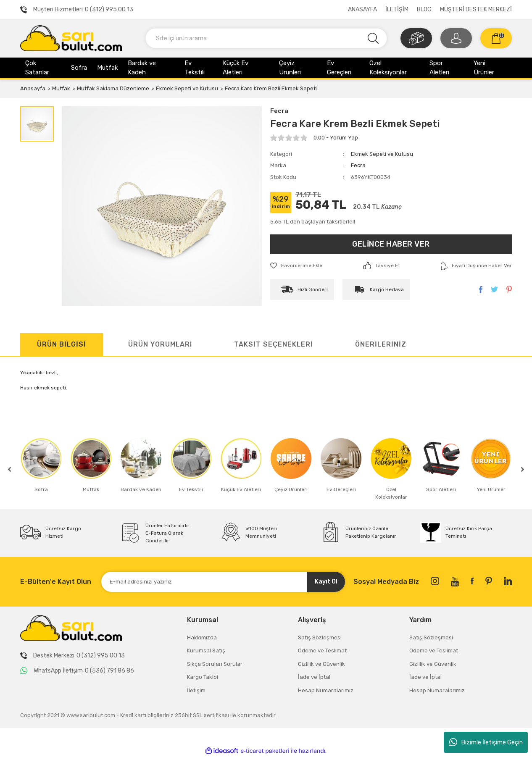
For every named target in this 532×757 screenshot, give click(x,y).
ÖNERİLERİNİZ (381, 344)
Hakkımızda (202, 637)
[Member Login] (456, 38)
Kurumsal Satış (206, 651)
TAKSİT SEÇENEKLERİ (274, 344)
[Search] (266, 38)
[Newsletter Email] (223, 582)
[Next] (523, 469)
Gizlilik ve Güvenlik (321, 664)
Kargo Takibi (203, 677)
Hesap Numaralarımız (326, 690)
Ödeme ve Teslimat (322, 651)
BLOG (424, 9)
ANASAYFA (362, 9)
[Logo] (71, 38)
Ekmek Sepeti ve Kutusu (382, 154)
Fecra (279, 111)
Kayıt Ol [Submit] (326, 582)
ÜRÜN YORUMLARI (160, 344)
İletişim (196, 690)
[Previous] (9, 469)
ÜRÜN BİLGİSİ (62, 344)
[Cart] (496, 38)
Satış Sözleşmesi (320, 637)
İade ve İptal (314, 677)
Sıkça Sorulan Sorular (215, 664)
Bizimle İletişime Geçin (486, 742)
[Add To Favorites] (296, 265)
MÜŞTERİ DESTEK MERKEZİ (476, 9)
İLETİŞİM (397, 9)
